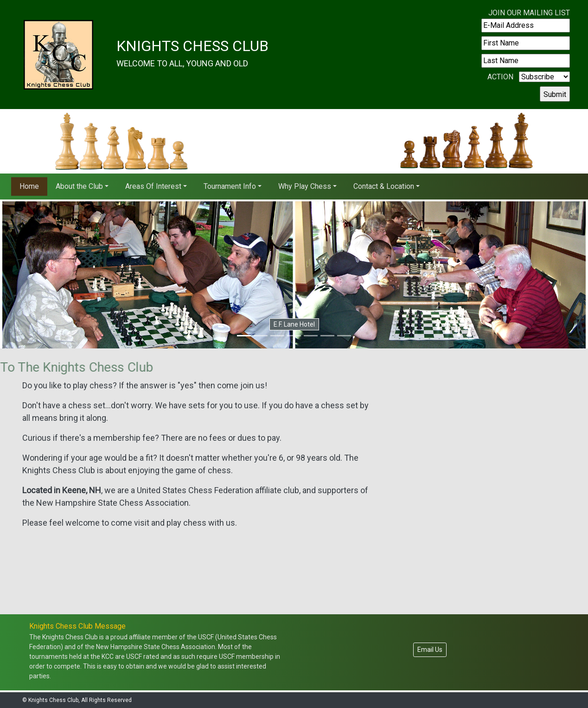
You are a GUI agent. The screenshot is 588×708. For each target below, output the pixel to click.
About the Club (79, 186)
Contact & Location (384, 186)
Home (29, 186)
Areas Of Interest (153, 186)
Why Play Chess (305, 186)
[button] (44, 275)
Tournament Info (230, 186)
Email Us (430, 650)
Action (500, 77)
